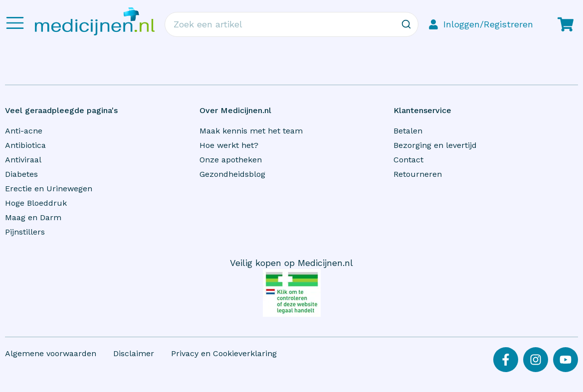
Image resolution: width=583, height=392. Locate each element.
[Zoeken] (406, 24)
